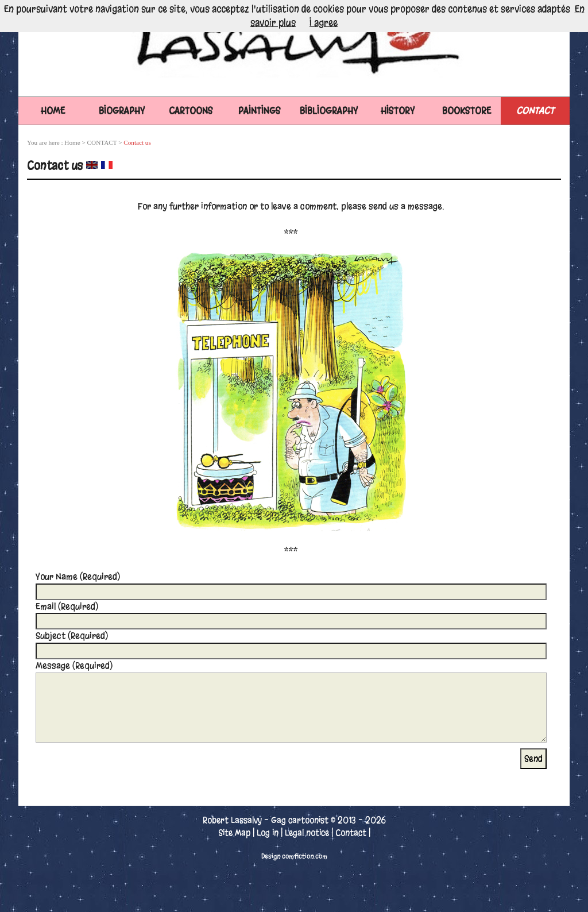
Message (74, 666)
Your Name (78, 577)
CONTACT (535, 111)
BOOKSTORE (467, 111)
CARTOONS (191, 111)
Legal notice (307, 833)
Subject (72, 636)
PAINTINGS (260, 111)
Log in (268, 833)
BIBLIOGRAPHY (329, 111)
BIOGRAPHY (122, 111)
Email (67, 606)
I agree (324, 23)
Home (53, 111)
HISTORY (398, 111)
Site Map (234, 833)
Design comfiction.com (294, 856)
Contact (351, 833)
